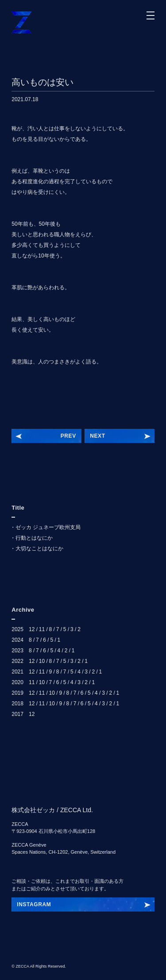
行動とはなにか (34, 538)
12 (32, 629)
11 (42, 629)
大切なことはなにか (39, 549)
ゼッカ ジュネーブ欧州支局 (48, 527)
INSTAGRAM (34, 904)
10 (42, 661)
